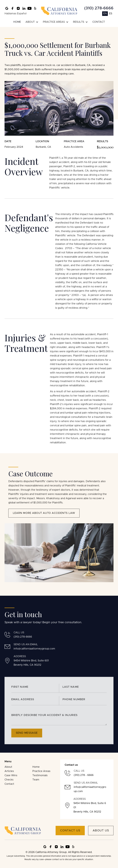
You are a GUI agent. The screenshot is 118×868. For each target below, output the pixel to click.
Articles (9, 771)
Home (36, 767)
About (8, 767)
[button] (32, 22)
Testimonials (40, 775)
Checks (9, 780)
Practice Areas (41, 771)
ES (111, 14)
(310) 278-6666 (99, 8)
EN (105, 14)
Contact (9, 784)
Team (36, 780)
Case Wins (11, 775)
